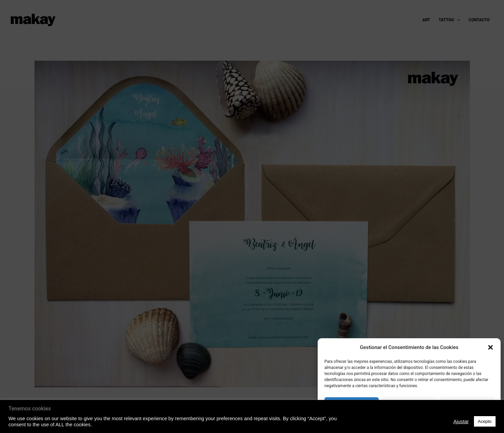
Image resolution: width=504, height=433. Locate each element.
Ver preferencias (467, 405)
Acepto (352, 405)
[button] (490, 347)
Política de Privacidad (409, 421)
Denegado (409, 405)
